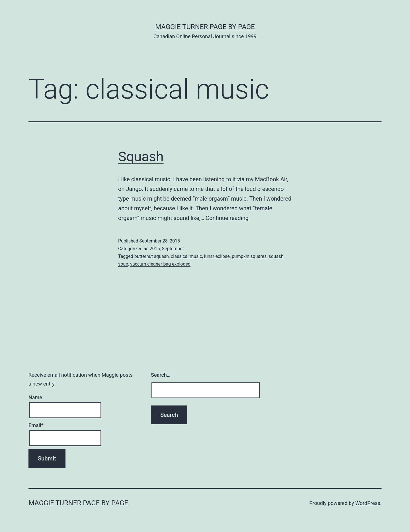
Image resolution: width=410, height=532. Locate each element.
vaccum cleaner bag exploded (160, 264)
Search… (161, 375)
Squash (141, 157)
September (173, 249)
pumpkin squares (249, 256)
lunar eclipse (217, 256)
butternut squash (152, 256)
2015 (155, 249)
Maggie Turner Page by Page (205, 27)
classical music (186, 256)
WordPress (368, 503)
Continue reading (227, 218)
